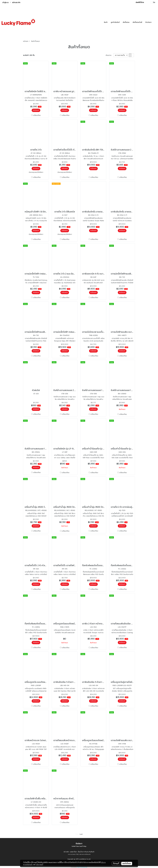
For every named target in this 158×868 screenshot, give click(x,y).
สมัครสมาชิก (16, 2)
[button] (155, 22)
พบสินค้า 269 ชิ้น (29, 55)
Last (81, 834)
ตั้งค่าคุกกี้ (116, 863)
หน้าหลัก (66, 852)
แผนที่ (81, 846)
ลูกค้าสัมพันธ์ (115, 22)
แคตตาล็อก (73, 852)
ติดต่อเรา (148, 22)
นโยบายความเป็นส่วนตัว (85, 854)
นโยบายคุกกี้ (40, 864)
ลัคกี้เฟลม (126, 22)
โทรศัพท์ (74, 846)
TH (153, 2)
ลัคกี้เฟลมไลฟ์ (137, 22)
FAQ (77, 854)
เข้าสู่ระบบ (5, 2)
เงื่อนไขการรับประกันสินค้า (86, 852)
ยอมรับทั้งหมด (127, 863)
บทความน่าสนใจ (72, 854)
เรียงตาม (109, 55)
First (77, 834)
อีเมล (78, 846)
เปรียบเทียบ (37, 115)
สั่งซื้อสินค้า (36, 110)
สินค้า (106, 22)
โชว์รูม (85, 846)
